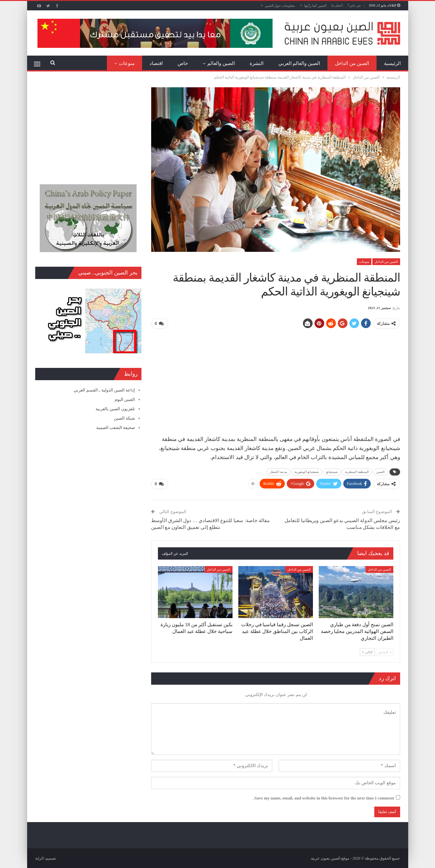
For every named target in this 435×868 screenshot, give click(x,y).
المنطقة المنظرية (357, 472)
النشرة (257, 63)
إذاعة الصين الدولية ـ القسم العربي (104, 390)
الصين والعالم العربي (299, 63)
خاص (183, 63)
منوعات (127, 63)
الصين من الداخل (352, 63)
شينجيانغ (332, 472)
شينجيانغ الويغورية (307, 472)
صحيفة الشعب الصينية (116, 428)
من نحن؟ (354, 5)
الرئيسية (392, 63)
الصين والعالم (221, 63)
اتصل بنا (337, 5)
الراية (39, 858)
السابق (385, 652)
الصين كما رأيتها (315, 5)
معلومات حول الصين (280, 5)
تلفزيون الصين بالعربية (115, 409)
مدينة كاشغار (278, 472)
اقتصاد (156, 63)
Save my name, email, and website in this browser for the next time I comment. (324, 798)
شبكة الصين (124, 418)
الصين (381, 472)
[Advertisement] (275, 380)
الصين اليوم (125, 399)
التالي (367, 652)
